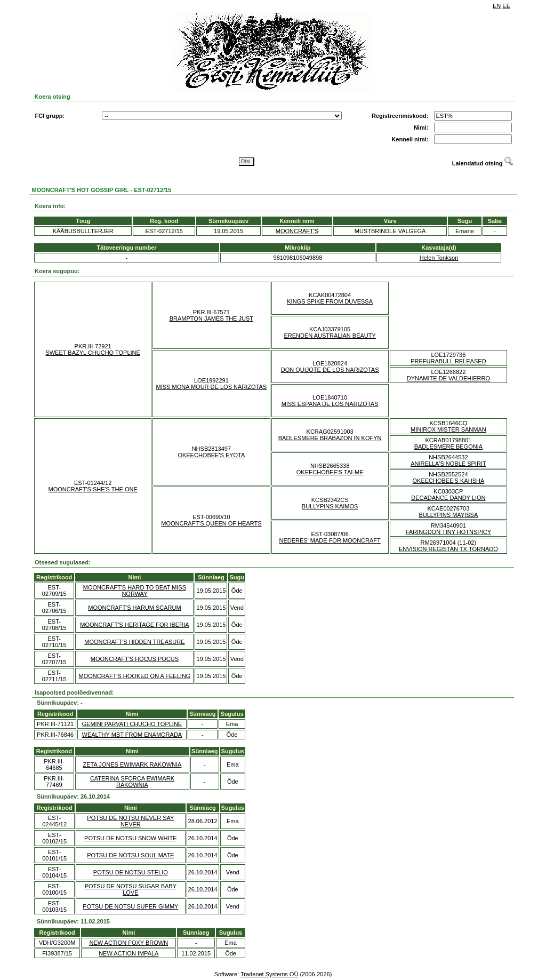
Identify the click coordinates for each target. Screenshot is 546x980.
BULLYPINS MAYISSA (448, 515)
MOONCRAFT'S (297, 231)
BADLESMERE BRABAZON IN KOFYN (330, 438)
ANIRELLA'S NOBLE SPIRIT (448, 464)
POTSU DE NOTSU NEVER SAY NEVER (130, 821)
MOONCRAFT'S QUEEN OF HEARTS (211, 523)
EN (497, 6)
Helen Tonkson (439, 258)
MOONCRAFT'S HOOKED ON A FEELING (134, 676)
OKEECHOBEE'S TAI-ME (330, 472)
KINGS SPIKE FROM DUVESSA (330, 301)
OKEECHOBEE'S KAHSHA (449, 481)
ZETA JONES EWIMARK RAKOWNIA (132, 764)
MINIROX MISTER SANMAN (448, 429)
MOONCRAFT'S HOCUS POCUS (135, 659)
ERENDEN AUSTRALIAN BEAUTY (330, 336)
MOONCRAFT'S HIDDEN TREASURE (134, 642)
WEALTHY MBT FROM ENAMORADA (132, 735)
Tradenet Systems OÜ (269, 974)
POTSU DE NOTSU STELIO (131, 872)
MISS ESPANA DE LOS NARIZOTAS (330, 404)
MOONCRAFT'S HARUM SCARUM (134, 608)
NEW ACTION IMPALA (129, 953)
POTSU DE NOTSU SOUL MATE (130, 855)
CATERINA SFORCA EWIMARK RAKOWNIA (132, 782)
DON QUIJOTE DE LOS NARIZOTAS (330, 370)
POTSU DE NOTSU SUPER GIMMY (130, 906)
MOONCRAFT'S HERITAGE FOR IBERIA (134, 625)
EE (506, 6)
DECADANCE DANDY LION (448, 498)
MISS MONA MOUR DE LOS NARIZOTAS (212, 387)
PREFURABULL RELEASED (448, 361)
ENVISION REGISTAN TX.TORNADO (448, 549)
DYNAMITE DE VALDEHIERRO (448, 378)
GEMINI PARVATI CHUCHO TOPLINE (132, 724)
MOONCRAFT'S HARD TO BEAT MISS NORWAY (135, 591)
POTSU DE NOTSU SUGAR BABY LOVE (131, 889)
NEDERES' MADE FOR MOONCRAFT (330, 540)
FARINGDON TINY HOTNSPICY (448, 532)
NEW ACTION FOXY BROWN (129, 943)
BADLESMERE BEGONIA (448, 447)
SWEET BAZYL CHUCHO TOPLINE (93, 353)
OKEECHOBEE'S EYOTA (211, 455)
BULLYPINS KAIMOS (330, 506)
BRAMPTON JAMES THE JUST (211, 318)
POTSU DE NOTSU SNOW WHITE (131, 838)
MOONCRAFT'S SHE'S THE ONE (93, 489)
